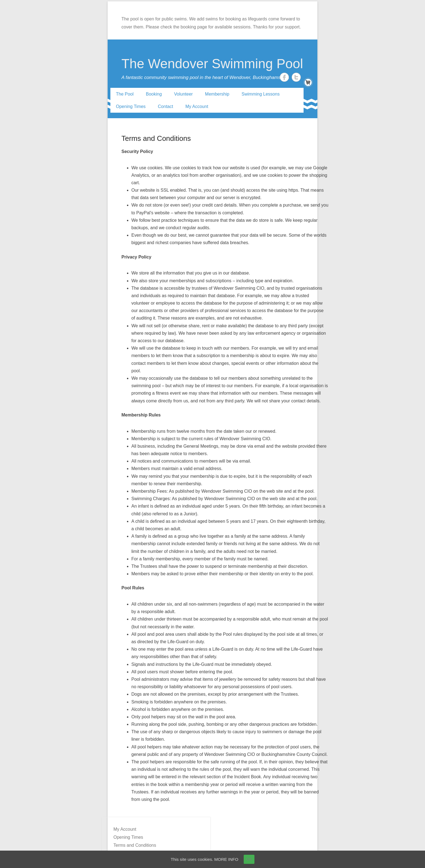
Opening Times (131, 106)
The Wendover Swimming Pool (212, 64)
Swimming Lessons (261, 94)
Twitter (296, 77)
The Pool (125, 94)
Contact (165, 106)
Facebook (284, 77)
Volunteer (184, 94)
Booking (154, 94)
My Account (197, 106)
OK (251, 859)
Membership (217, 94)
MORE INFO (227, 859)
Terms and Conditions (156, 138)
